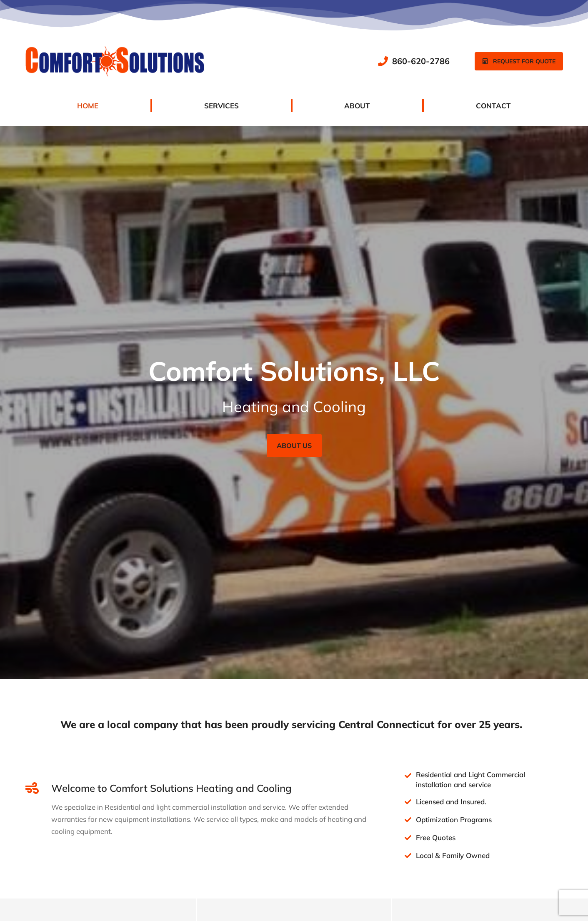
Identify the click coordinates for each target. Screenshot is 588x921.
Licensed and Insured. (451, 802)
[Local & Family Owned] (408, 856)
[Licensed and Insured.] (408, 802)
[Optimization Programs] (408, 820)
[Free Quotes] (408, 838)
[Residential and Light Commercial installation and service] (408, 776)
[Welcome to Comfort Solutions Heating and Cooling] (32, 788)
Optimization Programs (454, 820)
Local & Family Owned (453, 855)
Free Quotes (436, 837)
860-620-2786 (421, 61)
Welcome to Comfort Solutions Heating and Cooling (171, 788)
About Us (294, 445)
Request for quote (519, 61)
